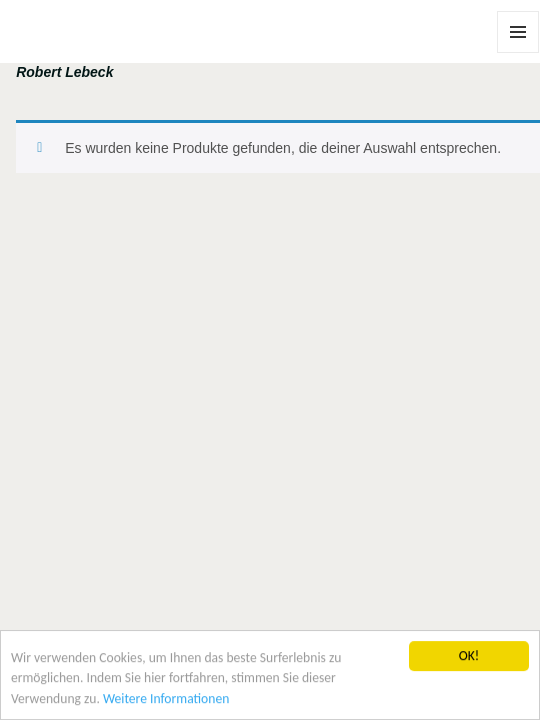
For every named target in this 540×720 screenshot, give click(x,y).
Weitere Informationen (166, 699)
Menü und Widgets (518, 52)
